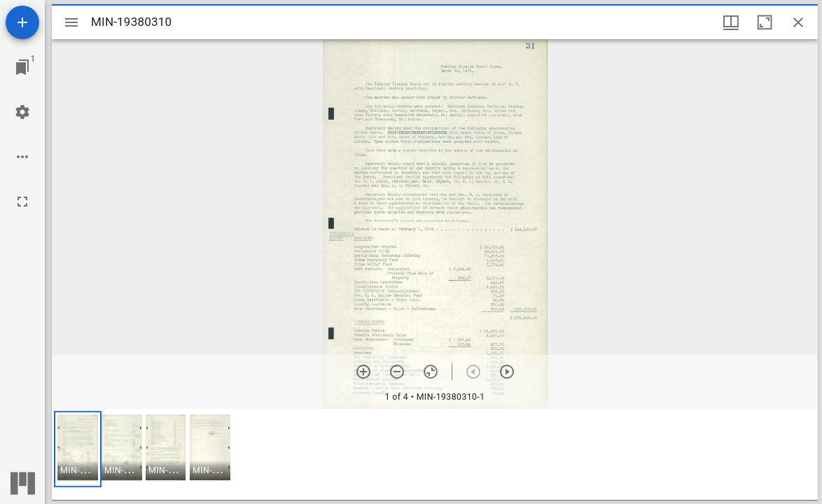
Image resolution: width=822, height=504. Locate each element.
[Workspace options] (22, 157)
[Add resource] (22, 22)
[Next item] (507, 372)
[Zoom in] (363, 372)
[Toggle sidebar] (71, 22)
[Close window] (798, 22)
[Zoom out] (397, 372)
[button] (78, 449)
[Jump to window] (22, 67)
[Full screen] (22, 202)
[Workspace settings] (22, 112)
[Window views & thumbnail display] (731, 22)
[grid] (435, 454)
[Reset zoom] (431, 372)
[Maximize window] (765, 22)
